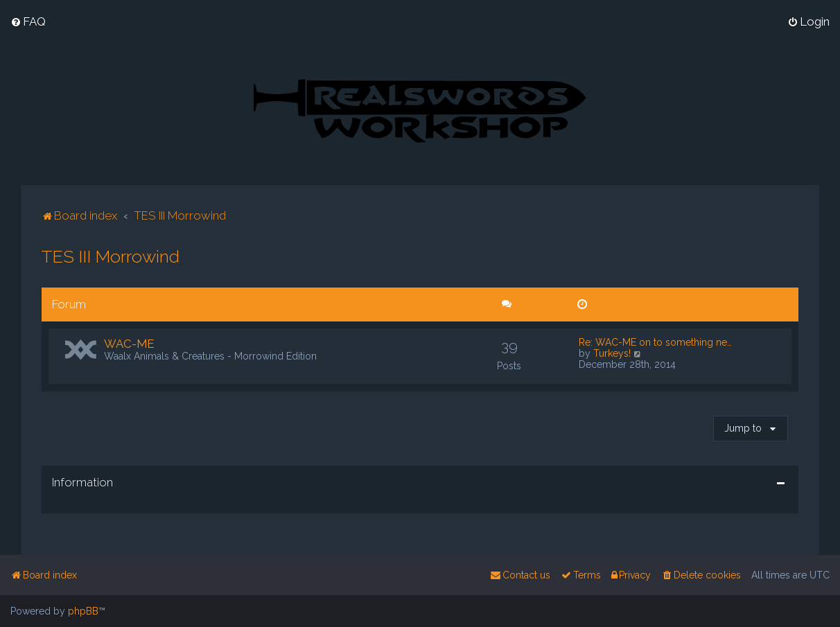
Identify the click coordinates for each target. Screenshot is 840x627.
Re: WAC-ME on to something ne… (655, 342)
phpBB (83, 611)
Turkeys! (612, 353)
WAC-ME (129, 344)
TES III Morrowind (111, 256)
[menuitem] (28, 21)
